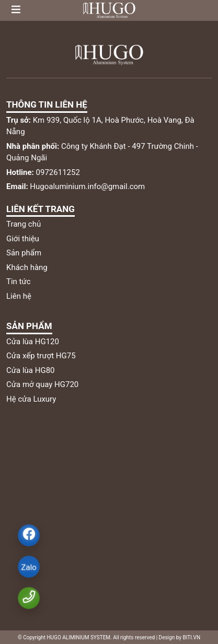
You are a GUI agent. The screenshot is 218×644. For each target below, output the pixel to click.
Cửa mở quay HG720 (42, 384)
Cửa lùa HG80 (31, 370)
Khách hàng (27, 267)
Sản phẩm (24, 253)
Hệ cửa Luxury (31, 399)
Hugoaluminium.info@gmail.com (76, 186)
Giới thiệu (23, 239)
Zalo (28, 567)
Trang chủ (24, 224)
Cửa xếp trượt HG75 (41, 356)
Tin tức (19, 282)
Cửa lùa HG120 (33, 342)
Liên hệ (19, 296)
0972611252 (43, 172)
